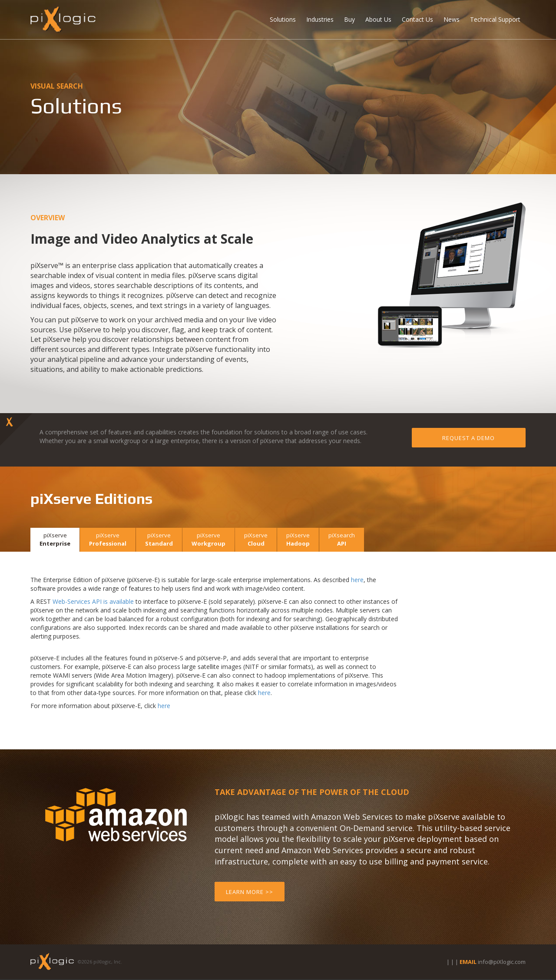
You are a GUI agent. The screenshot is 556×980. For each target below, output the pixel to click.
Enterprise (55, 539)
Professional (108, 539)
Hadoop (298, 539)
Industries (320, 19)
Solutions (283, 19)
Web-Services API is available (93, 601)
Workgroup (208, 539)
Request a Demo (468, 438)
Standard (159, 539)
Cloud (256, 539)
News (452, 19)
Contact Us (417, 19)
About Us (378, 19)
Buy (349, 19)
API (342, 539)
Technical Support (495, 19)
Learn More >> (250, 892)
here (357, 580)
